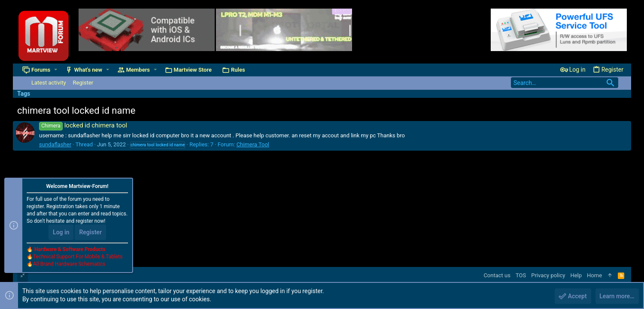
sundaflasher (55, 144)
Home (594, 275)
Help (576, 275)
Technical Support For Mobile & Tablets (78, 257)
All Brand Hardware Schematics (69, 264)
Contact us (497, 275)
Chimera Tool (253, 144)
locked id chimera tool (83, 125)
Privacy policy (548, 275)
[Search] (565, 83)
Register (90, 233)
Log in (61, 233)
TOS (521, 275)
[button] (56, 70)
